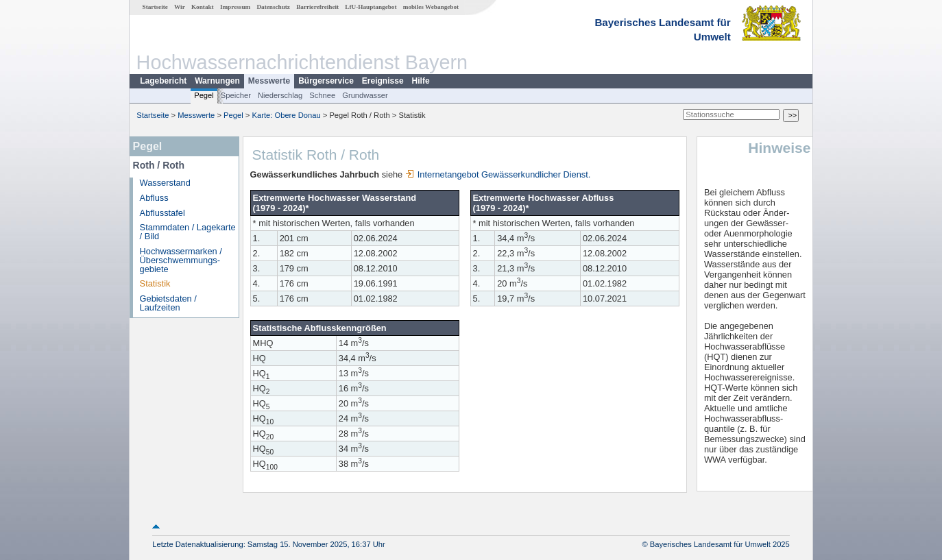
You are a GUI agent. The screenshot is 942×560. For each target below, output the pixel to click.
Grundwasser (365, 95)
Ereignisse (383, 81)
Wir (180, 7)
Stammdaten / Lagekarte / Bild (188, 232)
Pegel (204, 95)
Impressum (235, 7)
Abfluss (154, 198)
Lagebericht (163, 81)
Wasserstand (165, 183)
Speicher (236, 95)
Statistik (155, 283)
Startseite (155, 7)
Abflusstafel (162, 213)
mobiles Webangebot (431, 7)
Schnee (322, 95)
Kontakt (203, 7)
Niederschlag (280, 95)
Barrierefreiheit (317, 7)
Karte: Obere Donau (287, 115)
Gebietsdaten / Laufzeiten (168, 303)
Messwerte (269, 81)
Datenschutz (273, 7)
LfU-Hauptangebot (371, 7)
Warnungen (217, 81)
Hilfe (421, 81)
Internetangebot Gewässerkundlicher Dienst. (498, 174)
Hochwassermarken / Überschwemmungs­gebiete (181, 260)
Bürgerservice (326, 81)
